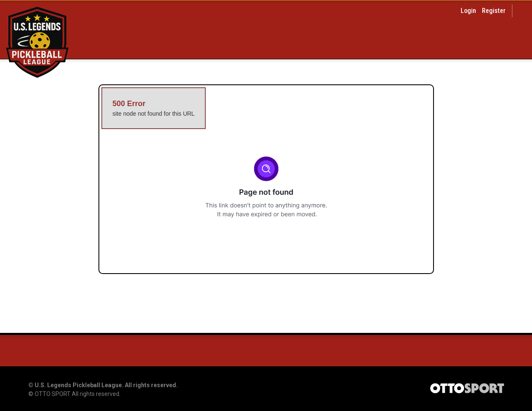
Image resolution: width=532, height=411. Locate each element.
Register (494, 11)
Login (468, 11)
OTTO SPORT (53, 394)
